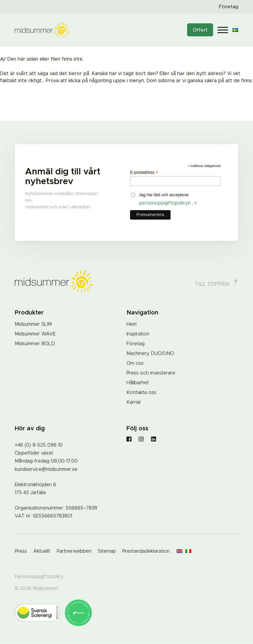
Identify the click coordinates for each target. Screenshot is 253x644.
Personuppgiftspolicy (39, 577)
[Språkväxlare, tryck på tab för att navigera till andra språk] (235, 30)
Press (21, 551)
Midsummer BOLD (35, 344)
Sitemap (107, 551)
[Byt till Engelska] (179, 551)
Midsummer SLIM (33, 324)
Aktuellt (42, 551)
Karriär (134, 402)
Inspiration (138, 334)
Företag (228, 7)
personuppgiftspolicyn (166, 203)
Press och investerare (151, 373)
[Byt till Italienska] (188, 551)
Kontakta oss (141, 392)
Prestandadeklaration (146, 551)
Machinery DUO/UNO (150, 353)
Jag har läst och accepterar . (168, 199)
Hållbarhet (138, 383)
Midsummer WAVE (35, 334)
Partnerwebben (74, 551)
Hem (132, 324)
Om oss (135, 363)
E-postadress (144, 172)
